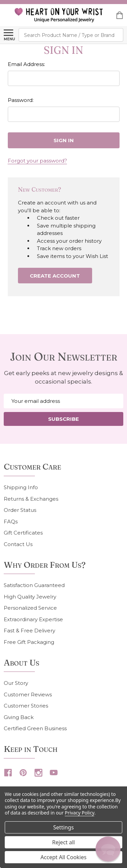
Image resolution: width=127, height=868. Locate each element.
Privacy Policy (79, 813)
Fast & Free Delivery (29, 631)
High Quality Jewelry (30, 597)
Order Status (20, 510)
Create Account (55, 276)
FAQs (11, 522)
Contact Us (18, 544)
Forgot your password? (37, 161)
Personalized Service (30, 608)
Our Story (16, 683)
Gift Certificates (23, 533)
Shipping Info (21, 487)
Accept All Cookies (64, 857)
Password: (21, 100)
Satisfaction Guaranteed (34, 585)
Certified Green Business (35, 728)
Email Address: (26, 64)
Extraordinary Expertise (33, 619)
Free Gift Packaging (29, 642)
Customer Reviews (28, 695)
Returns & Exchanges (31, 499)
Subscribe (63, 419)
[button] (108, 849)
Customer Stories (26, 706)
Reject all (63, 842)
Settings (63, 827)
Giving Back (19, 717)
